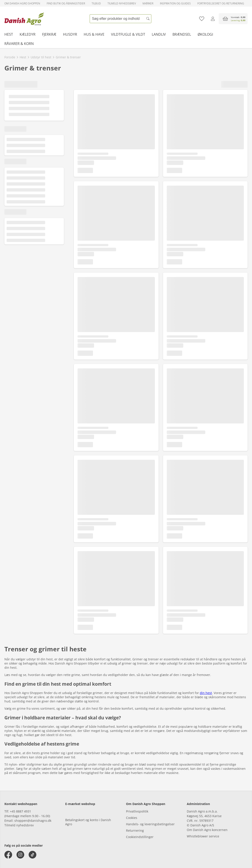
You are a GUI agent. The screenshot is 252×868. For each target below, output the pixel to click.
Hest (9, 34)
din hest (206, 693)
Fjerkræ (49, 34)
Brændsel (182, 34)
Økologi (205, 34)
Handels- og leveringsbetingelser (150, 824)
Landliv (159, 34)
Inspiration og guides (175, 3)
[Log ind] (213, 19)
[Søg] (148, 19)
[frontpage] (24, 19)
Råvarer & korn (19, 44)
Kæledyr (28, 34)
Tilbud (96, 3)
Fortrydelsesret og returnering (221, 3)
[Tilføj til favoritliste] (202, 19)
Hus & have (94, 34)
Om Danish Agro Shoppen (22, 3)
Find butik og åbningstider (66, 3)
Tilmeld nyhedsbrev (122, 3)
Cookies (132, 818)
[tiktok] (32, 855)
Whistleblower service (203, 836)
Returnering (135, 830)
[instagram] (20, 855)
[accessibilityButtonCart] (233, 19)
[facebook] (8, 855)
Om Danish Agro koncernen (207, 830)
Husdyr (70, 34)
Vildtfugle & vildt (128, 34)
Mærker (148, 3)
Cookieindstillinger (140, 837)
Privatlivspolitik (137, 811)
